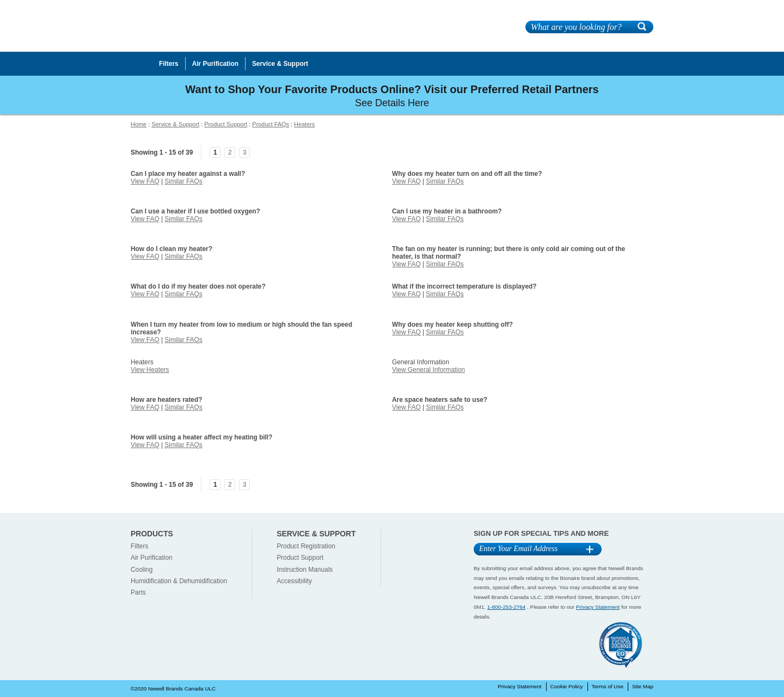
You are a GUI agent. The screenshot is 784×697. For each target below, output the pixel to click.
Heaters (304, 124)
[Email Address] (527, 549)
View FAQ (145, 181)
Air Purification (152, 558)
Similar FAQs (183, 181)
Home (139, 124)
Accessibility (294, 581)
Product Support (226, 124)
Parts (138, 592)
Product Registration (306, 546)
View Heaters (150, 370)
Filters (139, 546)
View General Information (428, 370)
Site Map (643, 686)
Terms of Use (608, 686)
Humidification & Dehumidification (179, 581)
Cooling (142, 570)
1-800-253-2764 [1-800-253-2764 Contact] (507, 607)
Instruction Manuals (305, 570)
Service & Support (175, 124)
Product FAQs (271, 124)
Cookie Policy (567, 686)
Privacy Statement (598, 607)
